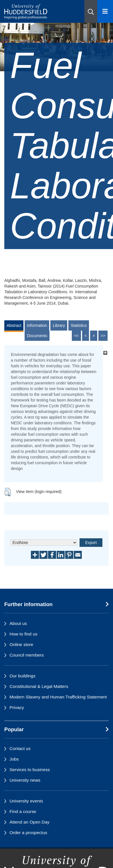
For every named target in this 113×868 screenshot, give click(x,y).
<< (76, 336)
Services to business (30, 770)
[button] (91, 11)
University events (26, 801)
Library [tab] (59, 325)
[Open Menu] (105, 11)
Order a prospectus (28, 833)
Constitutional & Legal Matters (39, 686)
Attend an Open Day (29, 822)
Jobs (14, 759)
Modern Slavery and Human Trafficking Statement (58, 697)
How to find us (23, 634)
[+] (105, 353)
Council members (27, 655)
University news (25, 780)
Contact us (20, 748)
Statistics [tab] (79, 325)
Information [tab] (37, 325)
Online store (21, 644)
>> (103, 336)
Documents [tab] (37, 336)
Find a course (23, 811)
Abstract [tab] (14, 325)
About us (18, 623)
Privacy (17, 707)
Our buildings (22, 676)
